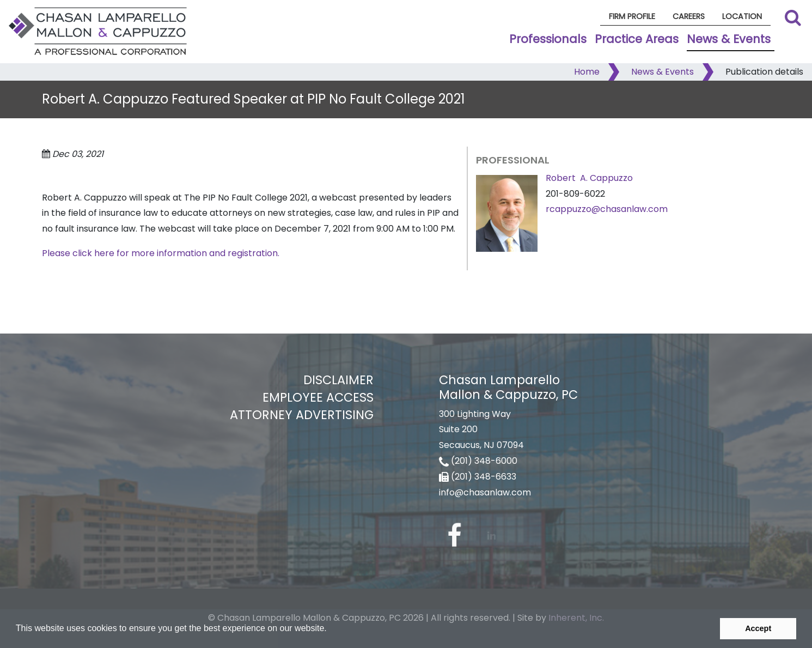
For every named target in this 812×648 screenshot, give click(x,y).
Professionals (548, 39)
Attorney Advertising (302, 415)
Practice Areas (637, 39)
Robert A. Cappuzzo (589, 178)
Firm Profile (632, 16)
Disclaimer (338, 380)
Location (742, 16)
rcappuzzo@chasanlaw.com (607, 209)
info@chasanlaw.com (485, 492)
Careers (689, 16)
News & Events (729, 39)
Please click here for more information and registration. (161, 253)
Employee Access (318, 397)
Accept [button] (758, 628)
